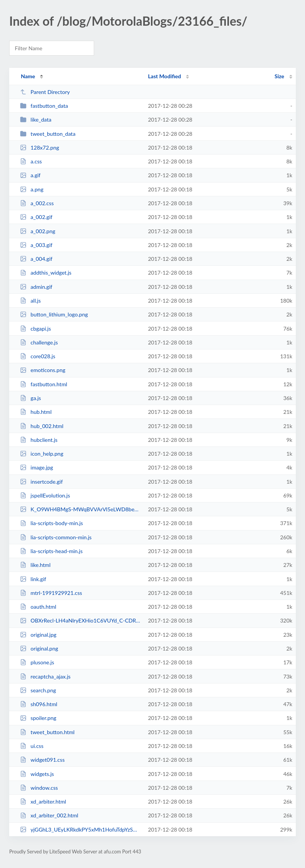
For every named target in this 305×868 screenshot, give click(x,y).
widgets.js (37, 774)
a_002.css (37, 203)
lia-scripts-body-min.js (51, 523)
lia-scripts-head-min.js (51, 551)
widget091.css (42, 760)
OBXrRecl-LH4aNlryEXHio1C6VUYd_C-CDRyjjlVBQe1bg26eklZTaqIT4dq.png (80, 620)
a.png (32, 189)
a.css (31, 161)
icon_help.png (42, 454)
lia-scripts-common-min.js (56, 537)
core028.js (38, 356)
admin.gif (36, 287)
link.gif (33, 579)
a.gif (30, 175)
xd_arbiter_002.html (49, 815)
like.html (35, 565)
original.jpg (38, 635)
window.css (39, 788)
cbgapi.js (35, 329)
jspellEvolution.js (45, 495)
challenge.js (39, 342)
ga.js (31, 398)
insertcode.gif (41, 482)
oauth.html (38, 607)
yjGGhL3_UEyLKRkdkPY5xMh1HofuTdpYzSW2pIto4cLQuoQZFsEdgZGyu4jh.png (80, 829)
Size (279, 76)
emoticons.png (43, 370)
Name (28, 76)
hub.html (36, 412)
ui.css (32, 746)
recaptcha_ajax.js (45, 676)
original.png (39, 648)
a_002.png (38, 231)
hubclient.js (39, 440)
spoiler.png (38, 718)
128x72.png (40, 147)
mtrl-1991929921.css (51, 593)
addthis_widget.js (46, 273)
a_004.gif (36, 259)
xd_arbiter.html (43, 801)
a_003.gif (36, 245)
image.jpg (36, 467)
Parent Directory (45, 92)
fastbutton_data (44, 106)
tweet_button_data (48, 134)
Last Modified (164, 76)
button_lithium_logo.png (54, 314)
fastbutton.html (44, 384)
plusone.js (37, 662)
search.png (38, 690)
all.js (30, 301)
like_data (36, 119)
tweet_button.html (47, 732)
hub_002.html (42, 426)
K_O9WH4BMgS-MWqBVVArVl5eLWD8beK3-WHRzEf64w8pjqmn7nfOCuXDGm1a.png (80, 509)
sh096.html (39, 704)
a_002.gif (36, 217)
